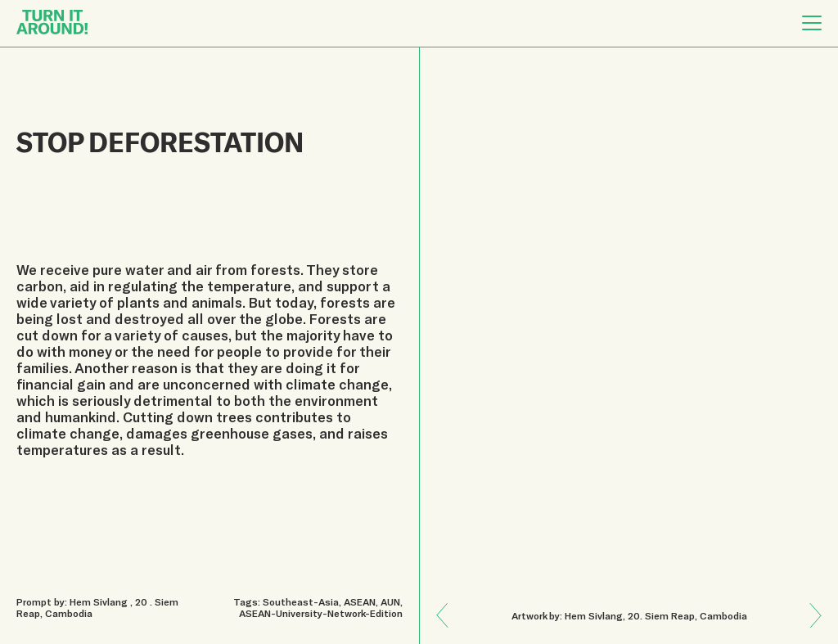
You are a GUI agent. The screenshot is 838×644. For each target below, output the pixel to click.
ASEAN (360, 601)
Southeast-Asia (301, 601)
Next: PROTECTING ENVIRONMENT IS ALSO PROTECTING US (449, 604)
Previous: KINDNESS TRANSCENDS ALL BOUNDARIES (810, 627)
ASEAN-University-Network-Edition (321, 613)
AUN (390, 601)
